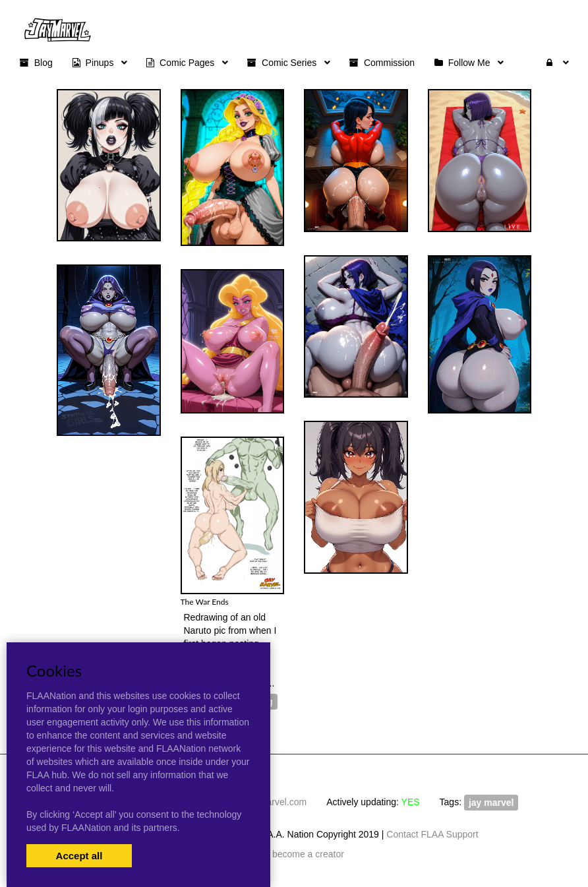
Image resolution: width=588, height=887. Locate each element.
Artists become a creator (294, 854)
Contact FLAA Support (432, 834)
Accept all (79, 856)
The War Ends (205, 602)
